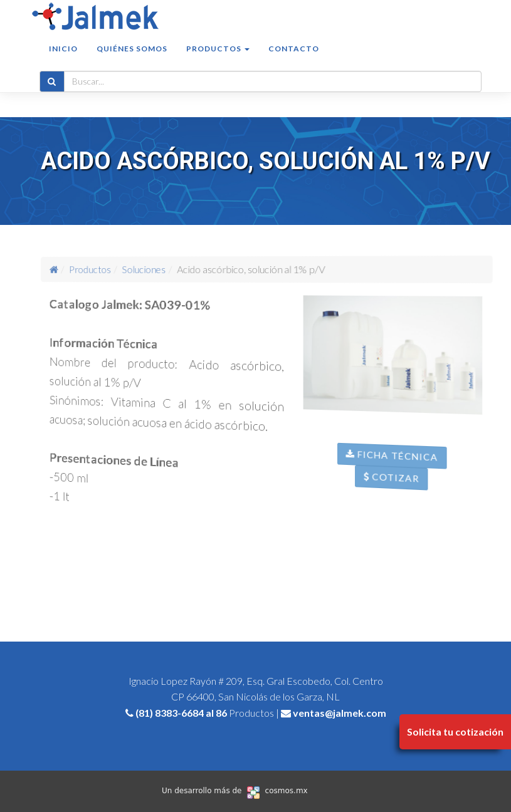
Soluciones (150, 269)
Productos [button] (218, 60)
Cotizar (398, 490)
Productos (102, 269)
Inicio (63, 60)
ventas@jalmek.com (340, 713)
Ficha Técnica (398, 467)
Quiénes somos (132, 60)
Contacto (294, 60)
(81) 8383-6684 (170, 713)
